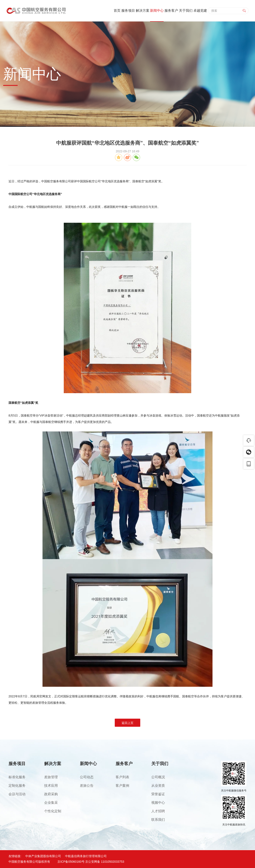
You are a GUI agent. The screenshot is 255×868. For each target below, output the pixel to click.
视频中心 (158, 803)
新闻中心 (157, 11)
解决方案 (143, 11)
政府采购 (51, 794)
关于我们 (186, 11)
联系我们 (158, 820)
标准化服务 (17, 777)
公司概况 (158, 777)
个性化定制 (53, 811)
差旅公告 (87, 786)
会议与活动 (17, 794)
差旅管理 (51, 777)
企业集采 (51, 803)
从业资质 (158, 786)
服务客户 (171, 11)
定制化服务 (17, 786)
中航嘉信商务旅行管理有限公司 (86, 856)
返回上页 (127, 723)
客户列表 (122, 777)
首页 (117, 11)
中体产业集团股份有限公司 (43, 856)
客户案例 (122, 786)
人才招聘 (158, 811)
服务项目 (128, 11)
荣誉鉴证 (158, 794)
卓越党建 (200, 11)
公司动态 (87, 777)
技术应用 (51, 786)
